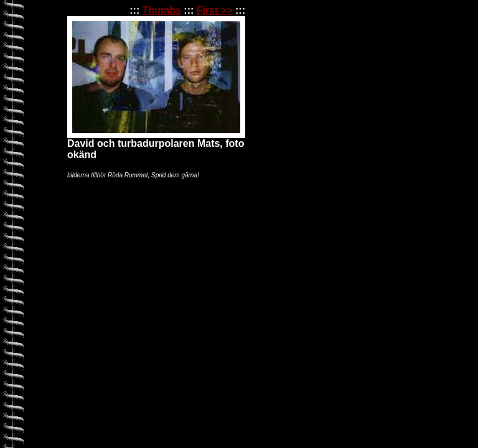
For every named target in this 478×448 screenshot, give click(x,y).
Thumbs (162, 10)
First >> (215, 10)
